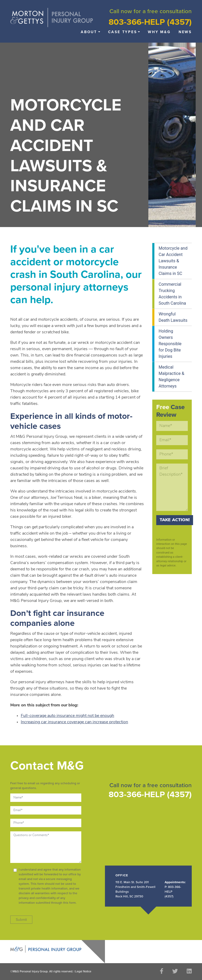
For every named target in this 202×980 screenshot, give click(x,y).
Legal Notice (83, 971)
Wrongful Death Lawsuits (173, 317)
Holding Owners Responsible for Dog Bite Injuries (170, 344)
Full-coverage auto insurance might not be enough (67, 716)
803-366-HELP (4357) (150, 22)
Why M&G (159, 32)
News (185, 32)
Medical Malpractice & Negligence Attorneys (171, 377)
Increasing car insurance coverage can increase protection (74, 722)
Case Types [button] (123, 32)
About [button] (89, 32)
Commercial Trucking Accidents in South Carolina (172, 294)
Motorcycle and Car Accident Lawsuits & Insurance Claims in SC (173, 261)
